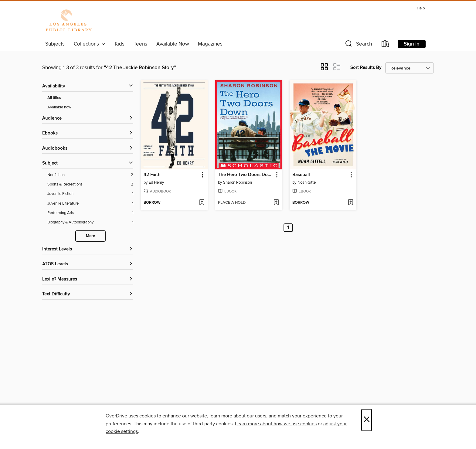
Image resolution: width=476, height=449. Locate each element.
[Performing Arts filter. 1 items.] (90, 213)
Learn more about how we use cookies (276, 424)
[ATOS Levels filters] (88, 264)
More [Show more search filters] (90, 236)
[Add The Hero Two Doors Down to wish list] (276, 203)
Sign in (412, 44)
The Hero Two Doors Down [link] (246, 175)
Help (421, 8)
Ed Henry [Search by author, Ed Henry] (156, 182)
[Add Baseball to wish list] (350, 203)
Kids (120, 44)
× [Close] (367, 420)
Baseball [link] (301, 175)
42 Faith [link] (152, 175)
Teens (140, 44)
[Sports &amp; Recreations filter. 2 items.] (90, 184)
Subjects (55, 44)
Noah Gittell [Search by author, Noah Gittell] (308, 182)
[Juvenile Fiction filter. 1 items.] (90, 194)
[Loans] (386, 45)
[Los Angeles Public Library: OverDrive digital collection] (69, 21)
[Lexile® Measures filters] (88, 279)
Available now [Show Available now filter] (59, 107)
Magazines (210, 44)
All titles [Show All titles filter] (54, 98)
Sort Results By (366, 68)
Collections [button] (90, 44)
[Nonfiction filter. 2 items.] (90, 175)
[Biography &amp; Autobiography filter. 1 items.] (90, 222)
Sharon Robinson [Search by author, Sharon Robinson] (238, 182)
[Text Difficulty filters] (88, 294)
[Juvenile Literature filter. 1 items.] (90, 204)
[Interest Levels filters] (88, 249)
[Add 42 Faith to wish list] (202, 203)
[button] (358, 45)
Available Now (173, 44)
